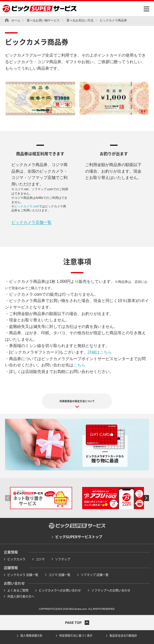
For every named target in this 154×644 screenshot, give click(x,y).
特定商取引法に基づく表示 (76, 636)
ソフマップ (63, 559)
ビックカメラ (16, 559)
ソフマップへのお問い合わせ (111, 590)
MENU (146, 9)
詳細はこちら (100, 352)
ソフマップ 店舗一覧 (95, 575)
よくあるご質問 (18, 590)
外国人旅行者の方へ (21, 596)
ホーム (16, 20)
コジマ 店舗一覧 (59, 575)
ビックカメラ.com (27, 206)
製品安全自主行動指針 (123, 636)
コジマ (40, 559)
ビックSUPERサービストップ (79, 537)
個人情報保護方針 (31, 636)
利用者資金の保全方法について (77, 401)
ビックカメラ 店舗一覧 (23, 575)
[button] (8, 498)
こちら (79, 365)
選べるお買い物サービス (43, 20)
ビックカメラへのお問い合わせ (60, 590)
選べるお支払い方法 (80, 20)
